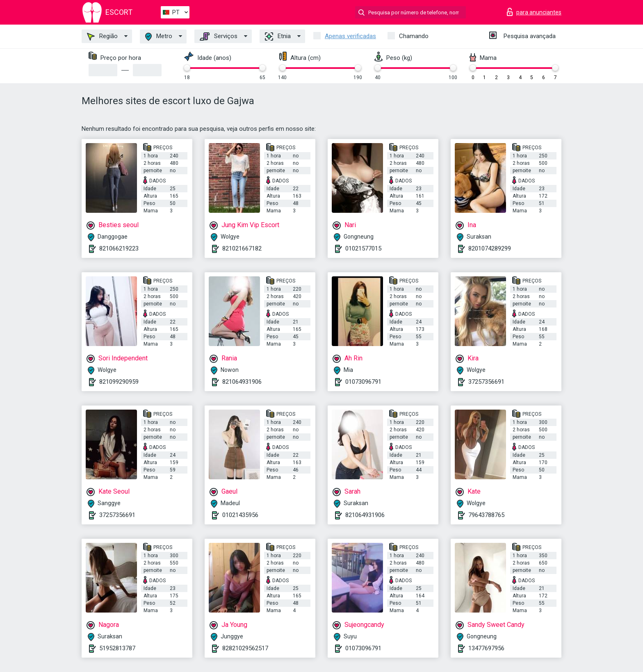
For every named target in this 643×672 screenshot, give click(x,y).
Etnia (278, 36)
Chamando (414, 36)
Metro (159, 37)
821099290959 (119, 382)
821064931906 (242, 382)
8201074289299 (490, 248)
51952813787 (117, 648)
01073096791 (363, 382)
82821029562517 (245, 648)
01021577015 (363, 248)
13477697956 (486, 648)
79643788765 (486, 515)
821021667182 (242, 248)
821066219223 (119, 248)
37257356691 (486, 382)
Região (102, 36)
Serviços (219, 36)
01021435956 (240, 515)
